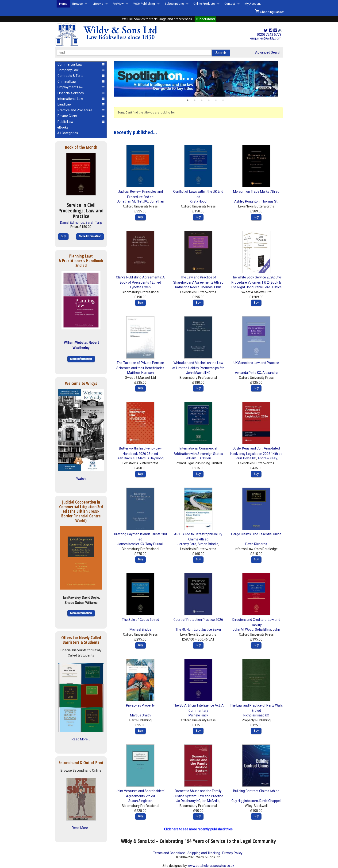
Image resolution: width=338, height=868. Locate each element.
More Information (90, 236)
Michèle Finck (198, 715)
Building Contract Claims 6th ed (256, 791)
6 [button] (223, 100)
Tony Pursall (154, 544)
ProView (118, 4)
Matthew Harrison (140, 373)
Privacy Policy (232, 853)
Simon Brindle (208, 544)
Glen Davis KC (127, 458)
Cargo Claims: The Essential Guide (256, 534)
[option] (198, 79)
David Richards (256, 544)
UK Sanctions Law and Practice (256, 363)
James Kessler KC (131, 544)
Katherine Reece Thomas (194, 287)
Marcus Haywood (151, 458)
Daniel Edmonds (72, 223)
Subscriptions (174, 4)
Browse (77, 4)
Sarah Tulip (94, 223)
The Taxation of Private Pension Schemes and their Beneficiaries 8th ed (140, 368)
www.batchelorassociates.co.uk (211, 866)
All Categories (68, 133)
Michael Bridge (140, 629)
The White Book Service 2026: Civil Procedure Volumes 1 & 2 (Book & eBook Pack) (256, 283)
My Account (253, 4)
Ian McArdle (211, 801)
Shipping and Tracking (204, 853)
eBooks (98, 4)
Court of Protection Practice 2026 (198, 620)
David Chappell (270, 801)
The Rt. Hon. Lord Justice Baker (198, 629)
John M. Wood (243, 629)
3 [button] (202, 100)
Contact (230, 4)
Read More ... (81, 739)
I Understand (205, 19)
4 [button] (209, 100)
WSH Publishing (144, 4)
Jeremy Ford (187, 544)
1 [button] (188, 100)
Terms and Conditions (169, 853)
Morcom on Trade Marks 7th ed (256, 192)
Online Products (204, 4)
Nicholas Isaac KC (256, 715)
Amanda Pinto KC (248, 373)
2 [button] (195, 100)
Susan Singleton (140, 801)
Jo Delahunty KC (188, 801)
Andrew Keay (267, 458)
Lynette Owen (140, 287)
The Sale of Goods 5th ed (140, 620)
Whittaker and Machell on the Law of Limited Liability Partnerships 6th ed (198, 368)
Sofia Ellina (263, 629)
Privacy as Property (140, 705)
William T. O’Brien (198, 458)
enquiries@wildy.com (266, 38)
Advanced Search (268, 52)
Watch (81, 479)
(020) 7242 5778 (269, 35)
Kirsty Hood (198, 201)
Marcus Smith (140, 715)
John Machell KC (198, 373)
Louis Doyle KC (245, 458)
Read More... (81, 828)
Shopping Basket (269, 11)
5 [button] (216, 100)
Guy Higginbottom (245, 801)
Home (63, 4)
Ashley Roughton (247, 201)
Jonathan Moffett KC (133, 201)
